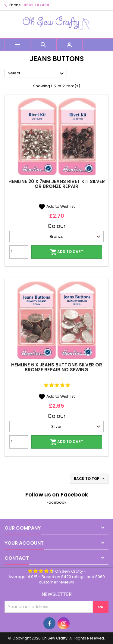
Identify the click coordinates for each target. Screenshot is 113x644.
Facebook (57, 502)
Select (37, 73)
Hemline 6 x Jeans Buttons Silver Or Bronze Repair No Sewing (57, 367)
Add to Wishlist (56, 206)
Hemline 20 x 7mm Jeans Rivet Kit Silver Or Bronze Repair (57, 184)
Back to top (90, 479)
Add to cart (67, 252)
